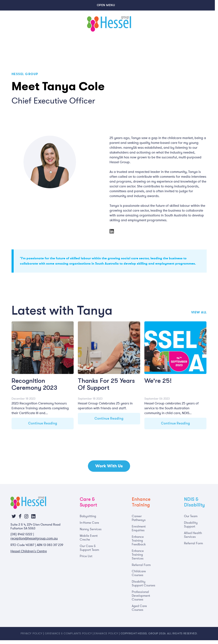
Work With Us (109, 466)
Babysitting (88, 516)
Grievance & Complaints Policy (69, 633)
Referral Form (141, 565)
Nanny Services (91, 529)
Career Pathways (139, 518)
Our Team (191, 516)
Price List (86, 556)
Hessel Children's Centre (29, 551)
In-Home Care (89, 523)
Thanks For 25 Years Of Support (106, 384)
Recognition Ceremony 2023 (34, 384)
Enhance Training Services (138, 555)
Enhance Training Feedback (139, 541)
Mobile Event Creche (89, 538)
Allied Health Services (193, 535)
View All (199, 312)
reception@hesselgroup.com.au (34, 538)
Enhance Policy (106, 633)
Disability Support (191, 525)
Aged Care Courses (139, 608)
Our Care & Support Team (89, 548)
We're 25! (158, 381)
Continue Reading (43, 423)
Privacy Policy (32, 633)
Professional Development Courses (141, 596)
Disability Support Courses (144, 583)
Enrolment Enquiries (139, 528)
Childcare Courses (139, 573)
